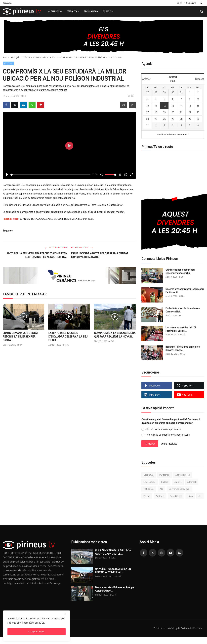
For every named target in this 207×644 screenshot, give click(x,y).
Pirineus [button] (108, 11)
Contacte (7, 3)
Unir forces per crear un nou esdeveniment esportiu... (180, 271)
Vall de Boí (149, 489)
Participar (150, 444)
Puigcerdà (164, 475)
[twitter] (153, 553)
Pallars (165, 482)
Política (26, 57)
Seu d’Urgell (176, 496)
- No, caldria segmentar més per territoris (167, 435)
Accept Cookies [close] (37, 631)
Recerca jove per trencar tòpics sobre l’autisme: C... (185, 291)
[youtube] (170, 553)
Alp (161, 489)
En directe (159, 628)
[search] (202, 11)
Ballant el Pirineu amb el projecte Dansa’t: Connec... (183, 348)
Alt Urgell (15, 57)
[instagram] (162, 553)
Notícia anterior (56, 247)
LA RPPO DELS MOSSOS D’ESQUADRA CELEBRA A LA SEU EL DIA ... (68, 337)
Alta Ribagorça (183, 475)
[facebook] (144, 553)
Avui (5, 57)
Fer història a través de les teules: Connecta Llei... (183, 310)
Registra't (191, 3)
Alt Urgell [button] (55, 11)
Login (180, 3)
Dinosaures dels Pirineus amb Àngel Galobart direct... (115, 589)
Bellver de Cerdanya (179, 489)
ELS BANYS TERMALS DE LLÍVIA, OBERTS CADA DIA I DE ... (113, 552)
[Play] (7, 175)
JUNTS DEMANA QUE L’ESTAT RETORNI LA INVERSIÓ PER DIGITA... (20, 337)
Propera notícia (82, 247)
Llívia (190, 496)
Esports (178, 482)
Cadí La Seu (149, 482)
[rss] (179, 553)
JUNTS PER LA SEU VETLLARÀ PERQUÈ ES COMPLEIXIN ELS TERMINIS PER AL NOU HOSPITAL (36, 255)
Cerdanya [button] (73, 11)
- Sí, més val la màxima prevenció (163, 429)
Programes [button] (91, 11)
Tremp (147, 496)
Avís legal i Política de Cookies (185, 628)
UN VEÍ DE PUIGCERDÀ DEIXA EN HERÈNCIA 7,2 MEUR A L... (113, 571)
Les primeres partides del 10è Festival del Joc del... (181, 329)
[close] (65, 614)
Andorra (160, 496)
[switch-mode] (202, 3)
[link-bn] (104, 37)
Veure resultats (169, 444)
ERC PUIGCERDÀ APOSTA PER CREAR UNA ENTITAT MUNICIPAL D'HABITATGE (100, 255)
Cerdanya (149, 475)
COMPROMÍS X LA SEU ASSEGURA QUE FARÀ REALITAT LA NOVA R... (115, 335)
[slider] (50, 175)
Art (200, 496)
